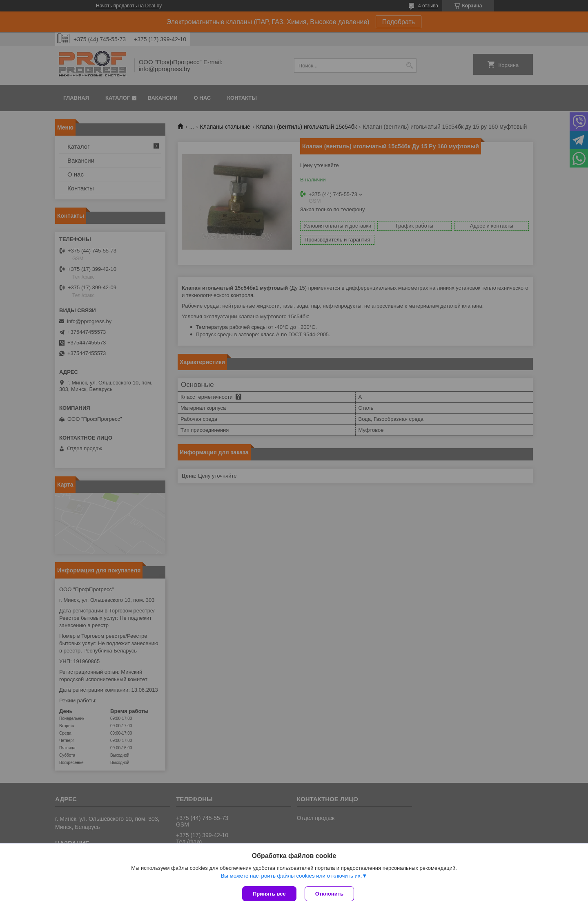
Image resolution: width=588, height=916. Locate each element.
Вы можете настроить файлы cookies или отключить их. (291, 876)
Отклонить (329, 894)
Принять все (269, 894)
